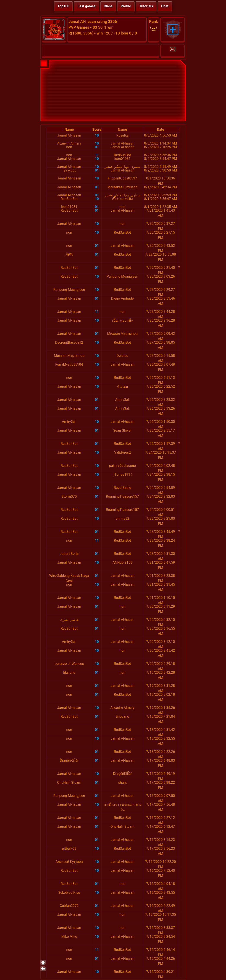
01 (97, 147)
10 (97, 135)
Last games (86, 6)
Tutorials (146, 6)
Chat (165, 6)
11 (97, 155)
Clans (108, 6)
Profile (126, 6)
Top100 (63, 6)
